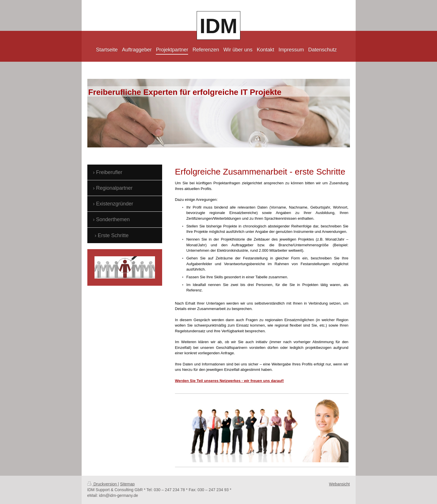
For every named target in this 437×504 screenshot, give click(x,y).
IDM (219, 26)
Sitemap (127, 484)
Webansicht (340, 484)
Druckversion (103, 484)
